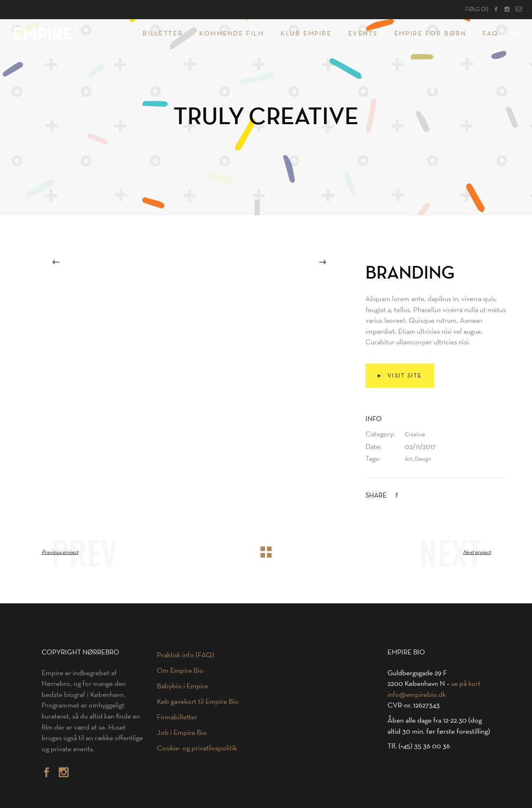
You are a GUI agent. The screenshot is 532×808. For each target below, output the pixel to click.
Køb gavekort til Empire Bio (198, 701)
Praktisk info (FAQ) (185, 655)
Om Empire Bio (180, 670)
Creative (415, 434)
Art (408, 459)
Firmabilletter (177, 717)
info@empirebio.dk (417, 694)
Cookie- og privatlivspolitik (197, 748)
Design (423, 459)
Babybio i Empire (183, 686)
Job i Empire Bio (182, 732)
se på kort (466, 683)
